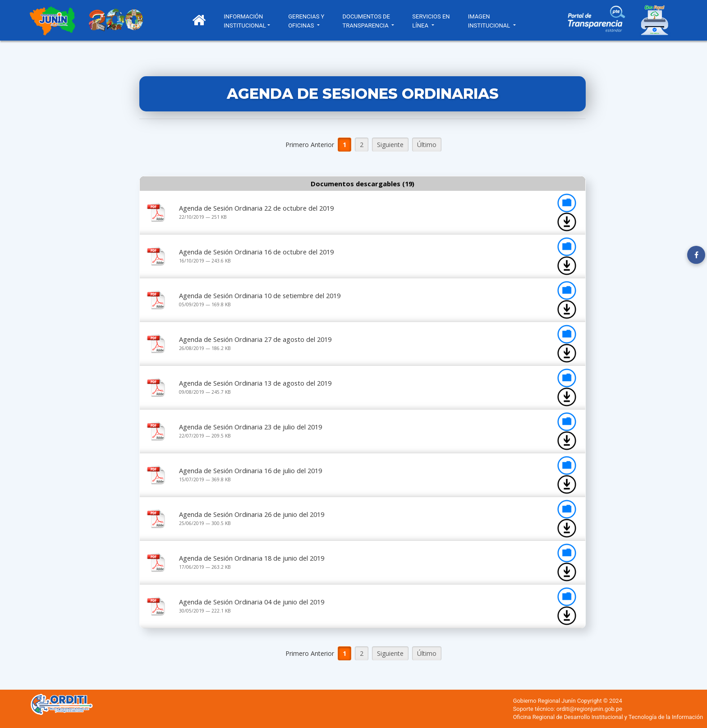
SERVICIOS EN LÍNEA (432, 21)
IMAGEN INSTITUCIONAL (491, 21)
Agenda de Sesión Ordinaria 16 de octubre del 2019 (256, 252)
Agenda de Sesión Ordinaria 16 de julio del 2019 (250, 470)
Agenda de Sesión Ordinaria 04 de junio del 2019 (252, 602)
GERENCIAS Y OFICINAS (308, 21)
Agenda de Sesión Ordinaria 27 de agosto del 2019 (255, 339)
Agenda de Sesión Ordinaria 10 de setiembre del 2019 (260, 295)
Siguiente (390, 145)
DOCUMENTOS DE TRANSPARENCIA (367, 21)
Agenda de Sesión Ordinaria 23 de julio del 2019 (250, 427)
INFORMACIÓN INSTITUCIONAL (246, 21)
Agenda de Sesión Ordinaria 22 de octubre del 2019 (256, 208)
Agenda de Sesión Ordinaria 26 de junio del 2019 (252, 514)
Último (427, 145)
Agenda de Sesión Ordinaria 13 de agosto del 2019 (255, 383)
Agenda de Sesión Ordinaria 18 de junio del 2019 (252, 558)
